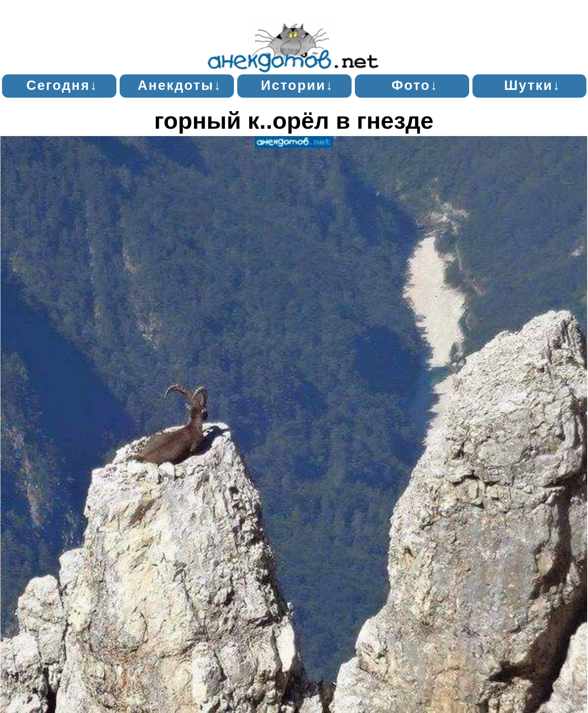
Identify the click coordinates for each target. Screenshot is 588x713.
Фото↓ (415, 85)
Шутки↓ (532, 85)
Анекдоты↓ (180, 85)
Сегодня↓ (62, 85)
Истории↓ (297, 85)
